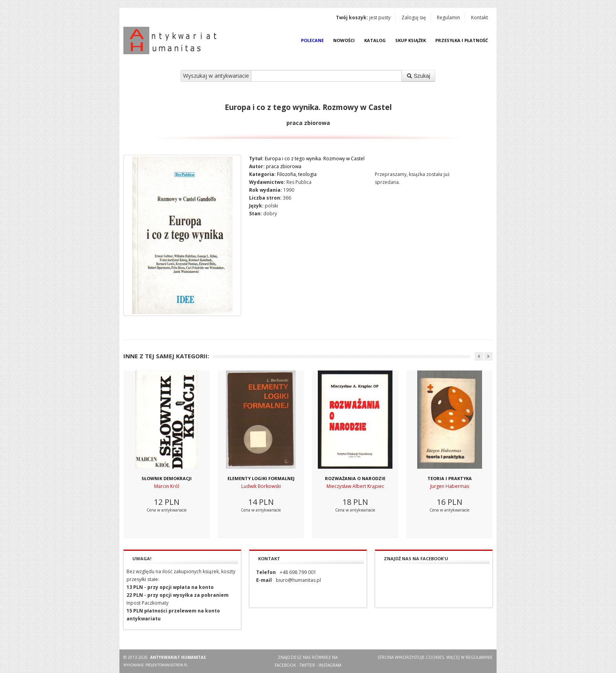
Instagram (330, 665)
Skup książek (411, 40)
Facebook (285, 665)
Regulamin (448, 17)
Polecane (312, 40)
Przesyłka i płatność (462, 40)
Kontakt (479, 17)
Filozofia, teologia (297, 174)
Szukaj (418, 76)
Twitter (307, 665)
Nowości (344, 40)
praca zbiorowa (284, 166)
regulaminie (479, 657)
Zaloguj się (414, 17)
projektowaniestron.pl (167, 665)
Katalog (375, 40)
